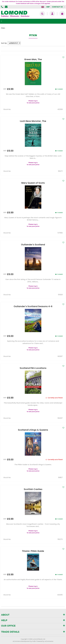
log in (36, 101)
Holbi (34, 641)
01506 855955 (2, 7)
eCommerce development (21, 641)
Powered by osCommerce (45, 641)
